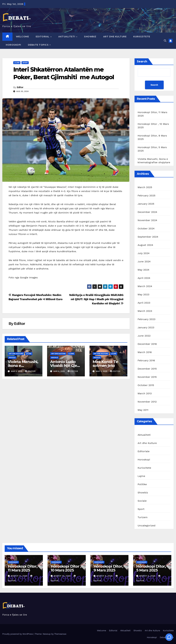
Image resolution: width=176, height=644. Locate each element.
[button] (165, 41)
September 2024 (148, 237)
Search (142, 61)
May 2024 (143, 270)
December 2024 (147, 212)
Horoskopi (13, 45)
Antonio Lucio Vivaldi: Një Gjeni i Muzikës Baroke (66, 366)
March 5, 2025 (148, 576)
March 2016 (145, 352)
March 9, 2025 (105, 576)
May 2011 (143, 410)
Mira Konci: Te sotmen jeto (105, 364)
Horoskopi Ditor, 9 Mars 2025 (108, 568)
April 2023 (144, 303)
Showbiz (90, 37)
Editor (20, 87)
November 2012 (147, 402)
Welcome (22, 37)
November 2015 (147, 377)
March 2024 (145, 286)
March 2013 (145, 393)
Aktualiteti (67, 37)
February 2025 (147, 196)
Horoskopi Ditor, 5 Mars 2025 (151, 568)
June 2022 (144, 336)
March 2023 (145, 311)
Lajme (17, 63)
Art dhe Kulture (115, 37)
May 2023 (143, 294)
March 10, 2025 (63, 576)
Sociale (12, 357)
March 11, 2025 (20, 576)
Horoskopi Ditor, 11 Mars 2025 (23, 568)
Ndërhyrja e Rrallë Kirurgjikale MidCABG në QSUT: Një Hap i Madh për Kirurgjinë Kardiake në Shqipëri (96, 299)
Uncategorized (147, 526)
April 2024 (144, 278)
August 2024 (145, 245)
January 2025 (146, 204)
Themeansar (60, 634)
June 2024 (144, 261)
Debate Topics (39, 45)
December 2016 (147, 344)
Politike (142, 484)
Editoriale (144, 451)
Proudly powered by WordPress (18, 634)
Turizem (143, 517)
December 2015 (147, 369)
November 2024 (147, 220)
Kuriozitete (142, 37)
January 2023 (146, 327)
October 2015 (146, 385)
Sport (25, 63)
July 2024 (144, 253)
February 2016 (146, 360)
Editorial (43, 37)
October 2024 (146, 228)
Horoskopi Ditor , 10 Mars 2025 (66, 568)
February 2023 (147, 319)
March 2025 (145, 187)
